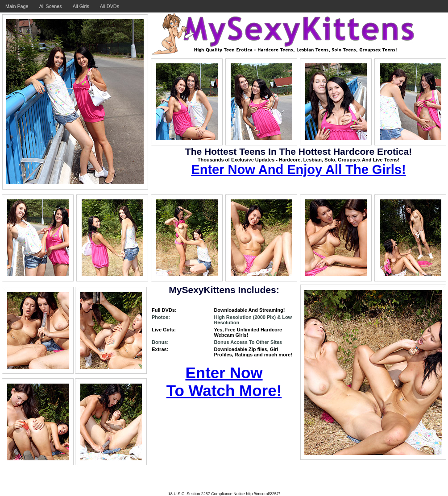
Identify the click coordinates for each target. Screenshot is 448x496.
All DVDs (110, 6)
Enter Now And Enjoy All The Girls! (298, 169)
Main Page (17, 6)
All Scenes (51, 6)
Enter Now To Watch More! (224, 382)
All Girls (81, 6)
